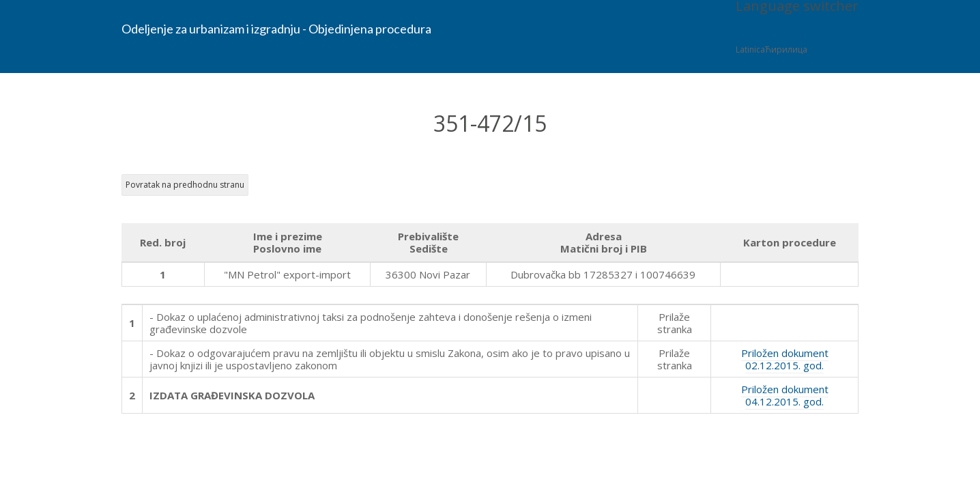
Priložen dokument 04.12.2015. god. (785, 395)
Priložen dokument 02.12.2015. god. (785, 359)
